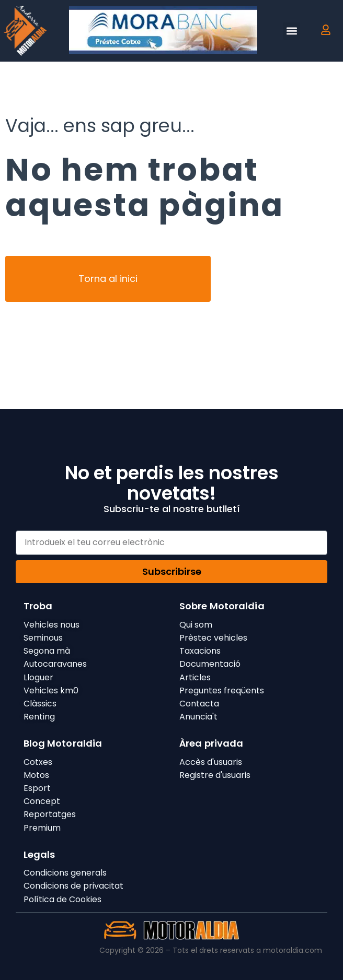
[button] (291, 31)
